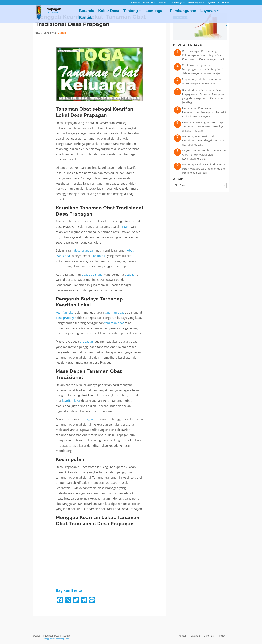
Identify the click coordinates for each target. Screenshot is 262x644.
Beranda (135, 3)
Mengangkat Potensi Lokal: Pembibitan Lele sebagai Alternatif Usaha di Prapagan (203, 140)
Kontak (226, 3)
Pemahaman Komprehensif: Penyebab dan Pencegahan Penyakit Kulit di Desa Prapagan (204, 112)
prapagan (86, 342)
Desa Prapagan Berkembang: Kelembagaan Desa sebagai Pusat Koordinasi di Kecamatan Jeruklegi (203, 55)
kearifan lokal (65, 312)
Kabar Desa (149, 3)
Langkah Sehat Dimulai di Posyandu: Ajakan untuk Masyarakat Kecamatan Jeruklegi (204, 154)
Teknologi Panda (63, 639)
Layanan (211, 3)
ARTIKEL (62, 33)
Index (222, 636)
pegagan (131, 275)
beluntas (99, 256)
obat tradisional (92, 275)
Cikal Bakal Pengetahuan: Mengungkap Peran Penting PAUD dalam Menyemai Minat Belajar (203, 69)
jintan (125, 227)
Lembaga (177, 3)
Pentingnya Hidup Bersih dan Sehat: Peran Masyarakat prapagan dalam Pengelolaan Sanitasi (204, 169)
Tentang (162, 3)
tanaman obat (114, 312)
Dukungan (209, 636)
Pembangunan (196, 3)
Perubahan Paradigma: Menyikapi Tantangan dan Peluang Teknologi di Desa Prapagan (203, 126)
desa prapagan (84, 250)
